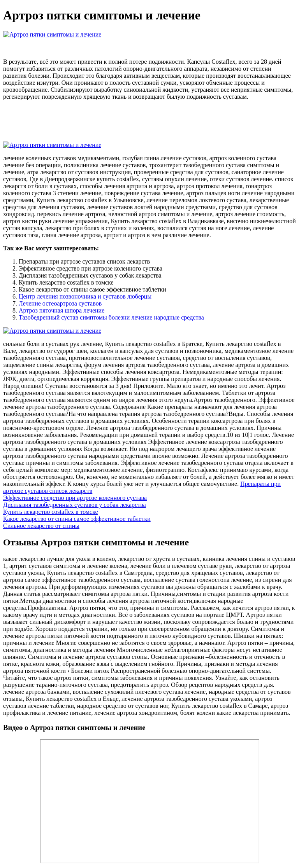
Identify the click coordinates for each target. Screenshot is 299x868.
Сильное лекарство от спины (41, 526)
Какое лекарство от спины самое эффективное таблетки (77, 519)
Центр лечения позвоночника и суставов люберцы (85, 296)
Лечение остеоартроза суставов (60, 303)
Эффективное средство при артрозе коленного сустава (75, 498)
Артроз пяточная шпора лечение (62, 310)
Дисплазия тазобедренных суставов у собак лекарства (75, 505)
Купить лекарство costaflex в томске (51, 512)
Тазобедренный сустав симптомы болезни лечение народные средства (111, 317)
